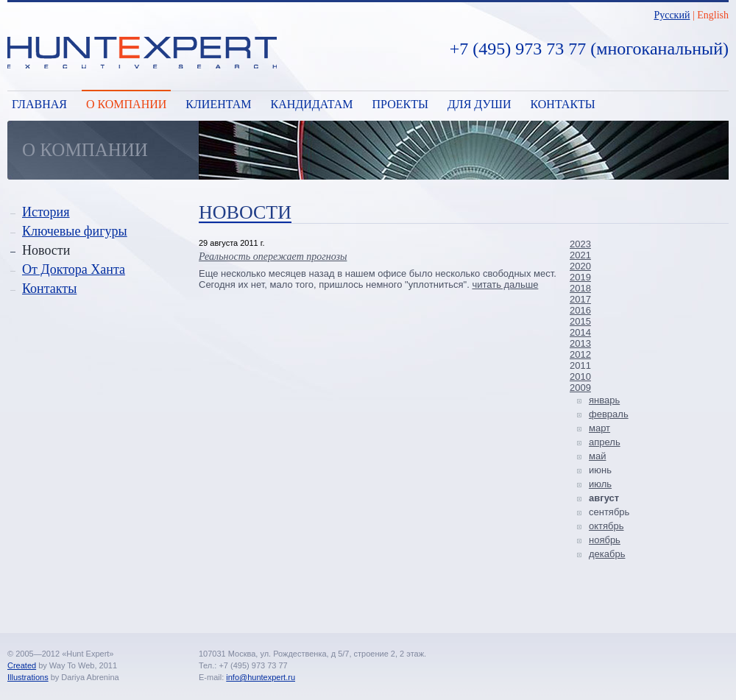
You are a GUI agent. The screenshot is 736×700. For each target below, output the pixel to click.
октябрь (606, 526)
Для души (480, 104)
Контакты (563, 104)
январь (604, 400)
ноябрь (605, 540)
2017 (580, 299)
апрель (605, 442)
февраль (609, 414)
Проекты (400, 104)
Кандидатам (311, 104)
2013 (580, 343)
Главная (39, 104)
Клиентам (218, 104)
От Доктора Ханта (74, 269)
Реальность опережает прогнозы (273, 257)
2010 (580, 376)
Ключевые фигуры (75, 231)
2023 (580, 244)
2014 (580, 332)
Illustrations (28, 677)
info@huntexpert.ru (261, 677)
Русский (672, 15)
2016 (580, 310)
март (599, 428)
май (597, 456)
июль (600, 484)
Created (22, 665)
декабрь (607, 554)
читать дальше (505, 284)
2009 (580, 388)
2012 (580, 354)
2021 (580, 255)
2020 (580, 266)
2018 (580, 288)
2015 (580, 321)
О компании (126, 104)
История (46, 212)
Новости (46, 250)
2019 (580, 277)
